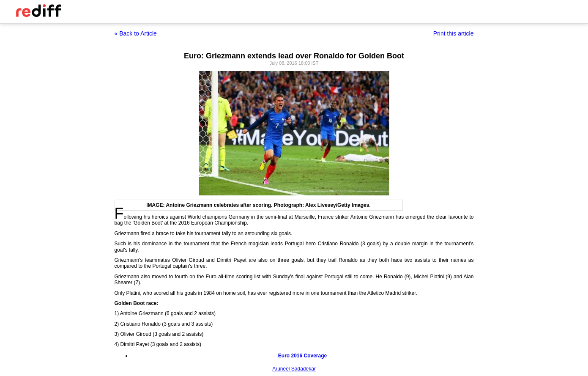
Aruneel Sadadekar (294, 369)
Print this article (454, 33)
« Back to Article (136, 33)
